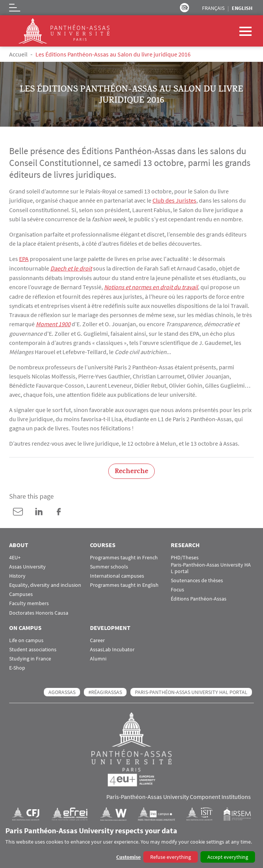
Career (97, 639)
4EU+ (15, 556)
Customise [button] (128, 857)
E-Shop (17, 666)
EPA (24, 258)
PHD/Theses (185, 556)
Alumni (98, 657)
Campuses (21, 592)
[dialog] (131, 845)
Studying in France (30, 657)
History (17, 574)
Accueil (18, 54)
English (242, 8)
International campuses (117, 574)
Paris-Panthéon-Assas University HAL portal (211, 566)
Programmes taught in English (124, 583)
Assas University (27, 565)
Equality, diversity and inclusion (45, 583)
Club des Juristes (174, 200)
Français (213, 8)
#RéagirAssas (105, 690)
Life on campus (26, 639)
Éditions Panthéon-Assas (199, 597)
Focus (177, 588)
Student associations (33, 648)
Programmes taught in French (124, 556)
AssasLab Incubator (112, 648)
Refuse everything (171, 857)
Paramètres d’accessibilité (184, 8)
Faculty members (29, 602)
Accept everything (228, 857)
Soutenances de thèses (197, 579)
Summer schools (109, 565)
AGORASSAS (62, 690)
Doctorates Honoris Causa (39, 611)
